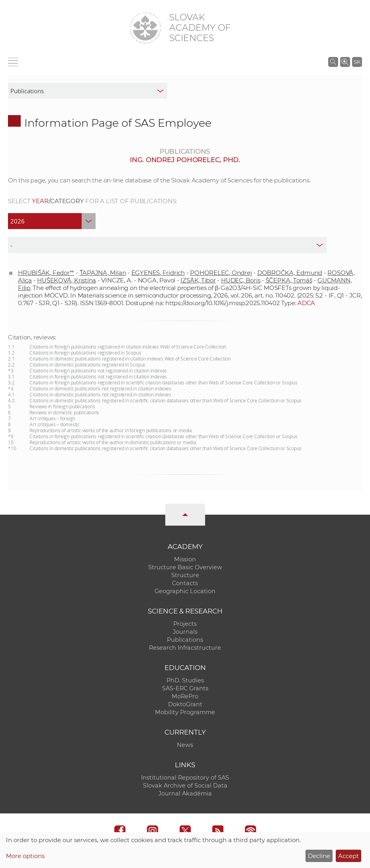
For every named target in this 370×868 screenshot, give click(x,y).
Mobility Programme (185, 712)
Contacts (185, 583)
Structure (185, 575)
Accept (348, 856)
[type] (167, 245)
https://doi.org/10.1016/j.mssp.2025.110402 (223, 303)
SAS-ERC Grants (185, 688)
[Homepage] (145, 28)
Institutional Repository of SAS (185, 778)
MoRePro (185, 696)
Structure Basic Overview (185, 567)
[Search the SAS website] (333, 62)
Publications (185, 640)
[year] (52, 221)
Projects (185, 624)
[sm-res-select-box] (88, 91)
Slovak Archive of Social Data (185, 786)
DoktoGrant (185, 704)
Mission (185, 559)
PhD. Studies (185, 680)
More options (25, 856)
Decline (319, 856)
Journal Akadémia (185, 794)
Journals (185, 632)
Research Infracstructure (185, 648)
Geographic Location (185, 591)
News (185, 745)
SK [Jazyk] (357, 62)
